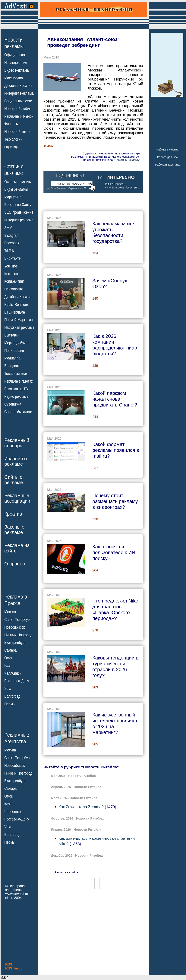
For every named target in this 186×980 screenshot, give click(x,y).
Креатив (13, 514)
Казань (10, 666)
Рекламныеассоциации (17, 498)
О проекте (15, 564)
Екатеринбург (15, 643)
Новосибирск (15, 627)
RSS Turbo (14, 968)
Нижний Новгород (18, 635)
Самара (11, 650)
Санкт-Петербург (18, 620)
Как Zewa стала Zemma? (81, 807)
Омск (8, 658)
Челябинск (13, 673)
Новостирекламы (14, 43)
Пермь (9, 704)
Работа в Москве (167, 149)
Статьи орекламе (14, 169)
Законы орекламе (14, 530)
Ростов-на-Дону (17, 681)
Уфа (8, 689)
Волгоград (12, 696)
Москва (10, 612)
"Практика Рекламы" (127, 160)
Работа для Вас (167, 157)
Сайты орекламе (14, 480)
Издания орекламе (16, 461)
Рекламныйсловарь (17, 443)
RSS (9, 964)
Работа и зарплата (167, 164)
